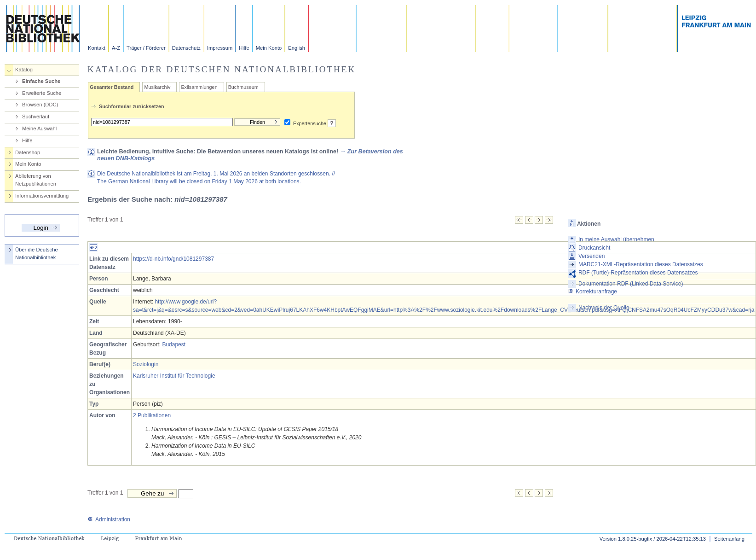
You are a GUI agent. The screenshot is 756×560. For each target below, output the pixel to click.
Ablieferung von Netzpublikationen (36, 180)
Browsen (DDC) (40, 105)
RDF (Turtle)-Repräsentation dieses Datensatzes (638, 273)
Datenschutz (186, 48)
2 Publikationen (152, 415)
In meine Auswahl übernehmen (616, 239)
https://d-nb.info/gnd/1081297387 (173, 259)
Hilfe (244, 48)
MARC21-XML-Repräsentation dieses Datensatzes (641, 264)
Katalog (24, 70)
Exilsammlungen (199, 87)
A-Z (116, 48)
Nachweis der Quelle (604, 308)
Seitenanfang (729, 539)
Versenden (592, 256)
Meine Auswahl (39, 128)
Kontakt (97, 48)
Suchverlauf (36, 117)
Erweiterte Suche (42, 93)
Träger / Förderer (146, 48)
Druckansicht (594, 248)
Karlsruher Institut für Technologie (174, 376)
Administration (109, 519)
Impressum (220, 48)
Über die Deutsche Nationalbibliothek (37, 254)
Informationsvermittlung (42, 196)
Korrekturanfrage (592, 292)
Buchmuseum (243, 87)
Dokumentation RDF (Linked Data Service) (631, 284)
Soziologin (146, 364)
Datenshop (28, 152)
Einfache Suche (41, 81)
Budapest (174, 344)
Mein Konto (269, 48)
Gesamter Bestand (112, 87)
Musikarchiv (157, 87)
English (297, 48)
